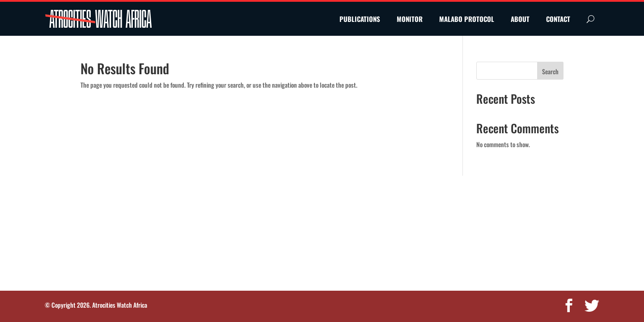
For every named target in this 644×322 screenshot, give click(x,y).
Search (550, 71)
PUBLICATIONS (360, 19)
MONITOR (410, 19)
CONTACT (558, 19)
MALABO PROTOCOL (467, 19)
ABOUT (520, 19)
